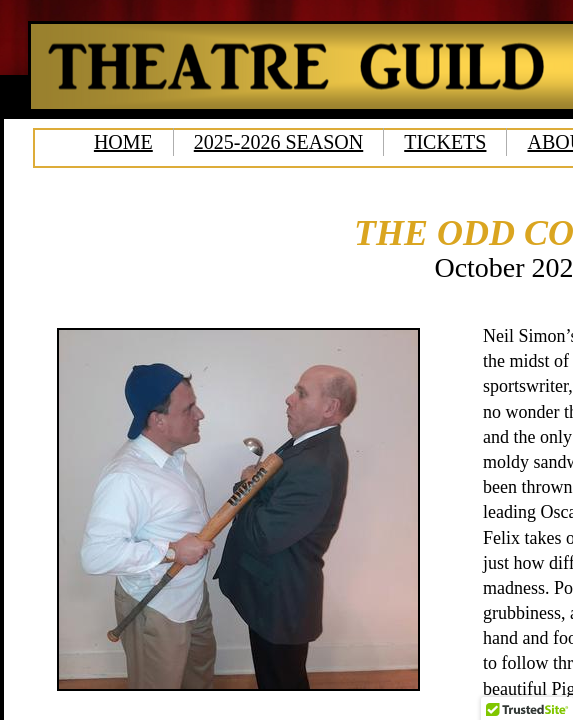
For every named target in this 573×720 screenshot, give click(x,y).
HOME (123, 142)
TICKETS (445, 142)
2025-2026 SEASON (278, 142)
